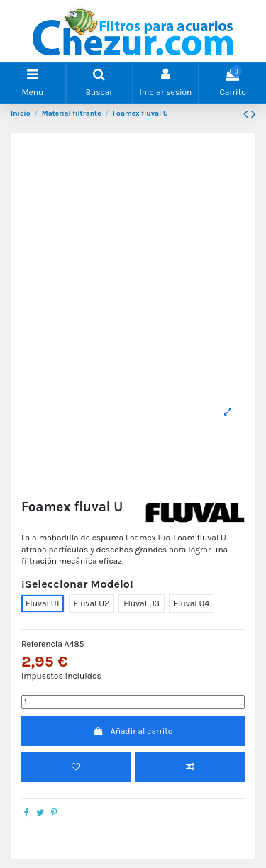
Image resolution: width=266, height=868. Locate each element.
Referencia (42, 644)
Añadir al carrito (133, 731)
